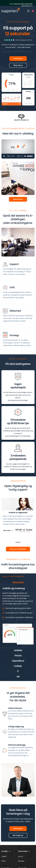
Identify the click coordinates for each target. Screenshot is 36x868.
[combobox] (33, 11)
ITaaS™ (4, 857)
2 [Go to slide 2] (18, 542)
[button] (28, 11)
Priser (4, 861)
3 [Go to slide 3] (20, 542)
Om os (20, 857)
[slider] (13, 156)
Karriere (21, 861)
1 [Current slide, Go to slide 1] (16, 542)
